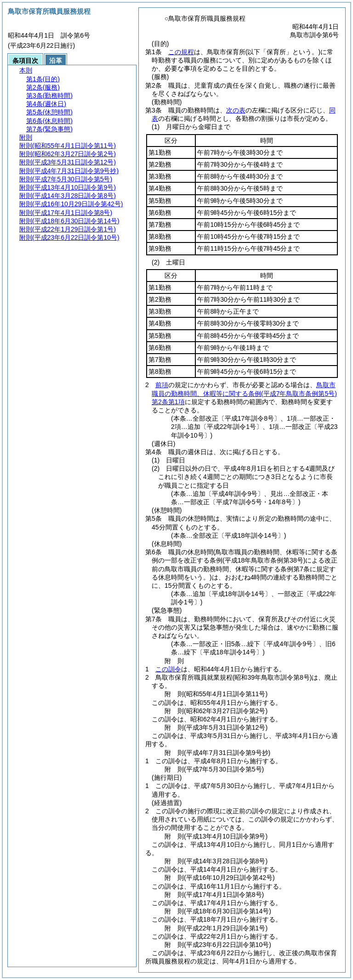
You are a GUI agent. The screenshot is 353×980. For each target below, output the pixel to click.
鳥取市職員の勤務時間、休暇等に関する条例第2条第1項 (244, 393)
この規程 (181, 52)
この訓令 (168, 669)
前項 (162, 385)
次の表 (236, 110)
